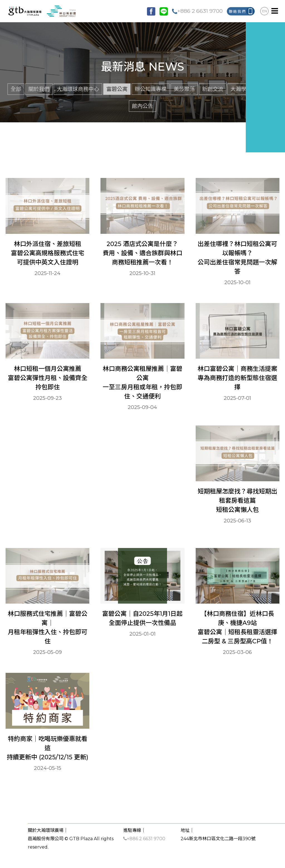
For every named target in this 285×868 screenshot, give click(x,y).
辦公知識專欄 (151, 89)
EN (265, 11)
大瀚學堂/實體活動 (252, 89)
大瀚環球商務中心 (78, 89)
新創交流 (213, 89)
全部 (16, 89)
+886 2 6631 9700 (197, 11)
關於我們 (39, 89)
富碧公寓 (117, 89)
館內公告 (142, 106)
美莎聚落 (184, 89)
